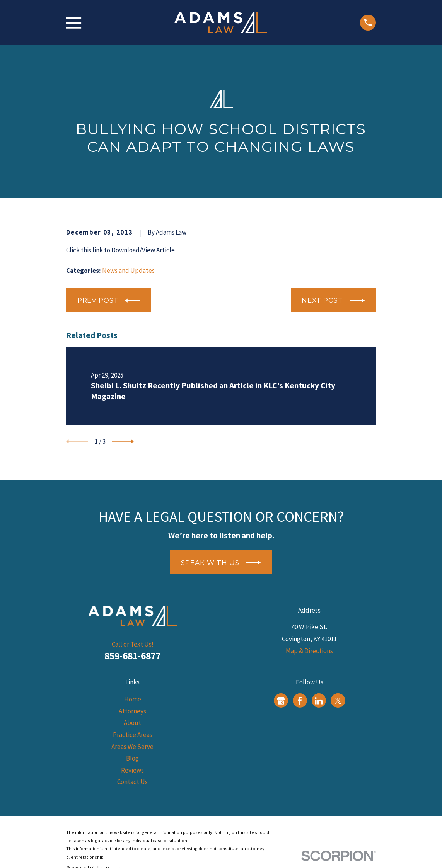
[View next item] (123, 441)
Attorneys (132, 711)
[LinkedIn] (319, 701)
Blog (132, 758)
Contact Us (132, 782)
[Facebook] (300, 701)
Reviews (132, 770)
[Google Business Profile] (281, 701)
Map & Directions (309, 651)
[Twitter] (338, 701)
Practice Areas (133, 735)
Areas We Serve (132, 747)
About (132, 723)
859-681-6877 (133, 656)
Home (133, 699)
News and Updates (128, 271)
